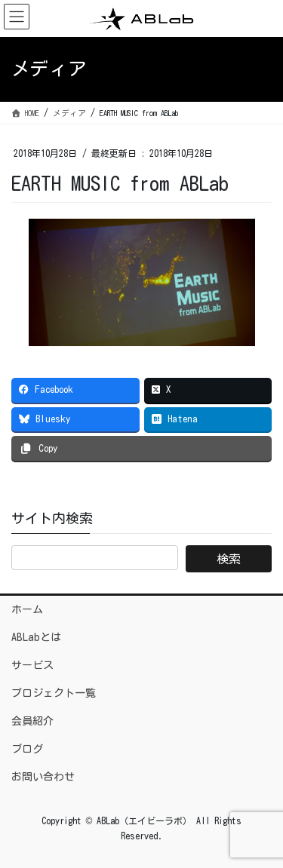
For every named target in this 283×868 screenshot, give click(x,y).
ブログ (27, 749)
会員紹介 (32, 721)
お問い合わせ (43, 777)
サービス (32, 665)
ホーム (27, 609)
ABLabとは (36, 637)
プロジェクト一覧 (54, 693)
